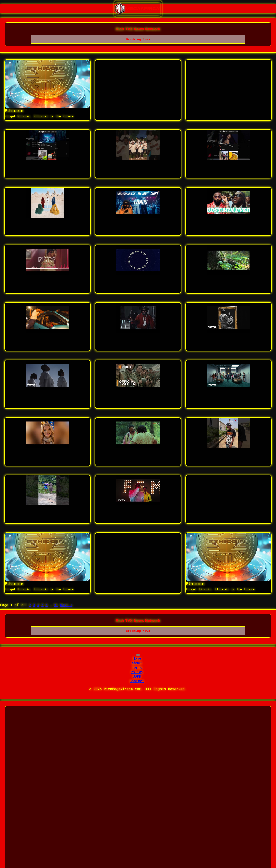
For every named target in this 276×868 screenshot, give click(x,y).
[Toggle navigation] (138, 655)
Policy (137, 672)
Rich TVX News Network (138, 29)
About (137, 663)
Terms (137, 667)
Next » (66, 605)
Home (137, 658)
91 (56, 605)
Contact (137, 681)
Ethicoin (14, 110)
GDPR (137, 676)
